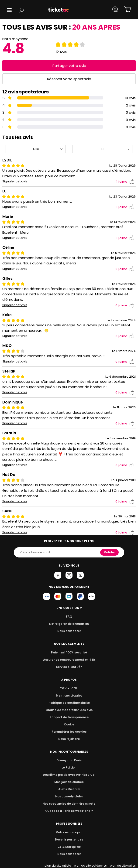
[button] (9, 10)
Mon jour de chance (69, 782)
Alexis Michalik (69, 789)
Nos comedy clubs (69, 796)
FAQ (69, 617)
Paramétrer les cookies (69, 732)
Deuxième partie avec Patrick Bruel (69, 775)
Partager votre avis (69, 66)
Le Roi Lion (69, 767)
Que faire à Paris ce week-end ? (69, 811)
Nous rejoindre (69, 739)
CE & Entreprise (69, 847)
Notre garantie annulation (69, 624)
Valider (110, 552)
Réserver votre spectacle (69, 79)
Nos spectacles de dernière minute (69, 804)
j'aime (125, 182)
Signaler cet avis (15, 181)
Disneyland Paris (69, 760)
